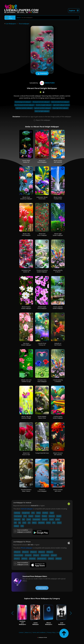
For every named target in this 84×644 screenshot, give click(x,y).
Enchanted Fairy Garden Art (26, 271)
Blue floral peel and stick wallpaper (25, 105)
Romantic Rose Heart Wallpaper (42, 381)
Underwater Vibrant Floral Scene (42, 198)
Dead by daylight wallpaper (44, 105)
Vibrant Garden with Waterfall (58, 161)
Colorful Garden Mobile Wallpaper (58, 417)
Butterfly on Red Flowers (58, 344)
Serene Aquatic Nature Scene (42, 417)
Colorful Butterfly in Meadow (58, 381)
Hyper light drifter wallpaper (60, 108)
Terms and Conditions (39, 632)
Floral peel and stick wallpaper (41, 102)
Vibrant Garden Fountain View (58, 198)
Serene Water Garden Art (26, 161)
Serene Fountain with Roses (58, 490)
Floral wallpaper (24, 24)
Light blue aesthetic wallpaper (24, 108)
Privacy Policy (51, 632)
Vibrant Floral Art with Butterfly (58, 454)
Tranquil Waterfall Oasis (42, 453)
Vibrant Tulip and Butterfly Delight (26, 417)
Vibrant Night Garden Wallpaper (58, 234)
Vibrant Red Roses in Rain (26, 454)
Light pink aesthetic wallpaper (43, 108)
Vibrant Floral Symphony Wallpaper (26, 198)
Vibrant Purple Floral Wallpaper (42, 308)
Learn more (42, 588)
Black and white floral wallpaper (60, 102)
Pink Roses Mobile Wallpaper (26, 344)
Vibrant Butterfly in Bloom (58, 271)
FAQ (58, 632)
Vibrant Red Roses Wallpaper (42, 234)
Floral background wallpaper (23, 102)
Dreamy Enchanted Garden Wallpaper (42, 271)
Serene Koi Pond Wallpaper (42, 490)
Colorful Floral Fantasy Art (42, 344)
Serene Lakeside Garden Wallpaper (58, 308)
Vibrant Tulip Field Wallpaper (26, 234)
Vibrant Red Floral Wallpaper (42, 161)
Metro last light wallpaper (42, 111)
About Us (28, 632)
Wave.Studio (47, 83)
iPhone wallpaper (27, 548)
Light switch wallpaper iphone (61, 105)
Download (42, 74)
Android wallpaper (27, 509)
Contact (21, 632)
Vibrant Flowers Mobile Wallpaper (26, 308)
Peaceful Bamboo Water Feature (26, 490)
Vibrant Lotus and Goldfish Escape (26, 381)
